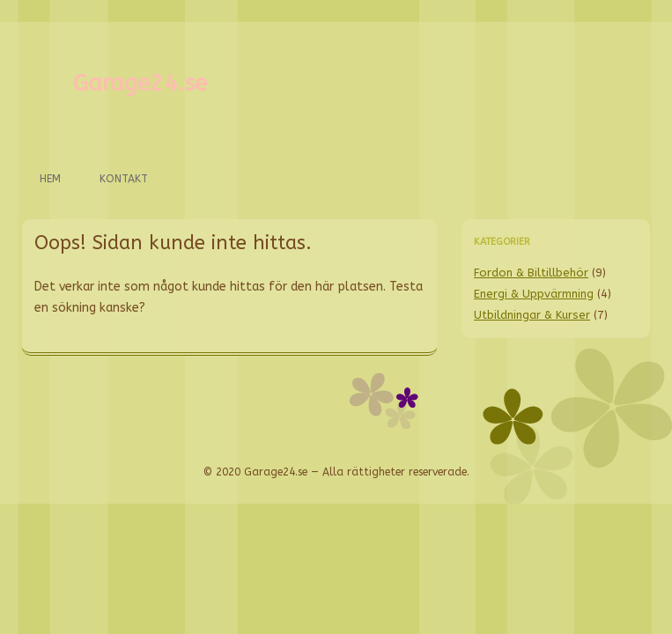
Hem (50, 179)
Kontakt (124, 179)
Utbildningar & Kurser (532, 315)
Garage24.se (140, 83)
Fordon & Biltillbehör (531, 273)
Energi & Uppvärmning (534, 294)
